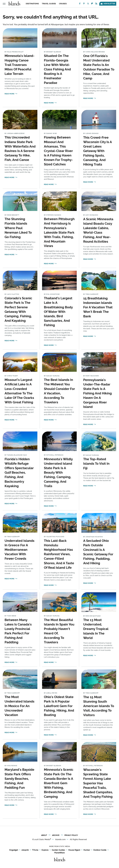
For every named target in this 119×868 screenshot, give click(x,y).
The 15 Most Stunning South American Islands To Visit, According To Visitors (99, 706)
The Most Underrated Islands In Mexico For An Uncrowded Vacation (19, 706)
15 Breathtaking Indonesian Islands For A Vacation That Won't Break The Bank (98, 307)
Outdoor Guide (100, 850)
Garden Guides (58, 850)
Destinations (32, 4)
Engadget (14, 850)
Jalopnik (25, 850)
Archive (56, 835)
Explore (45, 850)
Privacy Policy (71, 835)
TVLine (35, 850)
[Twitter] (88, 4)
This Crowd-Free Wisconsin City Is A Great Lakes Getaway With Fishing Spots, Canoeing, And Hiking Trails (98, 151)
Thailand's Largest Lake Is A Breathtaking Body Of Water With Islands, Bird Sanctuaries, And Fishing (58, 312)
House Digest (74, 850)
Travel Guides (49, 4)
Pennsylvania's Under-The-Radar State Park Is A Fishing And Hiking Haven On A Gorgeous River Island (98, 393)
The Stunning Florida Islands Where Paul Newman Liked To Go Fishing (18, 228)
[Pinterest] (84, 4)
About (44, 835)
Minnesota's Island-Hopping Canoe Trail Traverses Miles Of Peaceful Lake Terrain (20, 65)
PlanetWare (59, 853)
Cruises (63, 4)
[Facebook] (80, 4)
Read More (9, 94)
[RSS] (96, 4)
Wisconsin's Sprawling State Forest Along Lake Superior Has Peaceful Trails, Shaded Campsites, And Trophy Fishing (98, 783)
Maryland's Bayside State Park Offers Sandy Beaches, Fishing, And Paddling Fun (19, 779)
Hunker (87, 850)
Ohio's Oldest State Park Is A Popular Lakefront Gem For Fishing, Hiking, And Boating (59, 706)
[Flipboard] (92, 4)
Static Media (44, 839)
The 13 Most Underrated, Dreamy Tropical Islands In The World (96, 629)
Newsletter (108, 4)
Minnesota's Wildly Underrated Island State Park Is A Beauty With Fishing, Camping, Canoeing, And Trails (58, 473)
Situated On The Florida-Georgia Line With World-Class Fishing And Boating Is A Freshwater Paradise (57, 69)
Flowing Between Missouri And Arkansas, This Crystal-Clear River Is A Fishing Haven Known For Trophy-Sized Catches (58, 151)
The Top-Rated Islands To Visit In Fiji (96, 464)
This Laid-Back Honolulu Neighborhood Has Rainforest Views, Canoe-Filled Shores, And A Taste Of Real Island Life (59, 554)
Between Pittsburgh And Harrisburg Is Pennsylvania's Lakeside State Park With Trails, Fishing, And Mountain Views (59, 232)
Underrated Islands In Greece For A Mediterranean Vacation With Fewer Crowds (19, 550)
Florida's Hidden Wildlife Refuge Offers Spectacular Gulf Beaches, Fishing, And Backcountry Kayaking (19, 473)
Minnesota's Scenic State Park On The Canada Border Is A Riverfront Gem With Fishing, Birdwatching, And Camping (59, 783)
